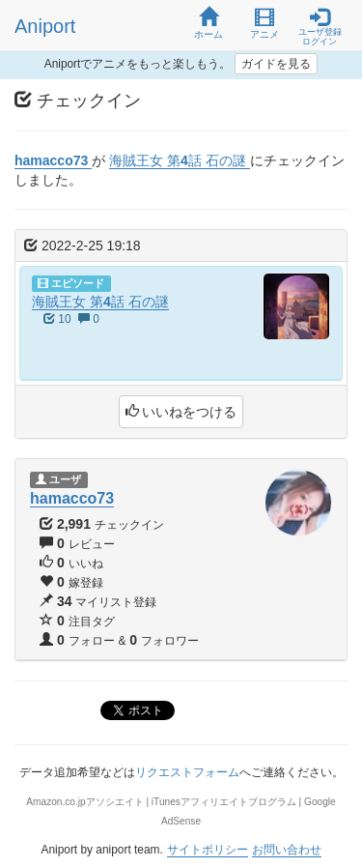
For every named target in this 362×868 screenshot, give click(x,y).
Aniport (45, 26)
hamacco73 (72, 498)
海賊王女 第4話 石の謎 (100, 302)
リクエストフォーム (187, 772)
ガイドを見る (276, 64)
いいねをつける (181, 412)
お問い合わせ (287, 850)
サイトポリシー (208, 850)
